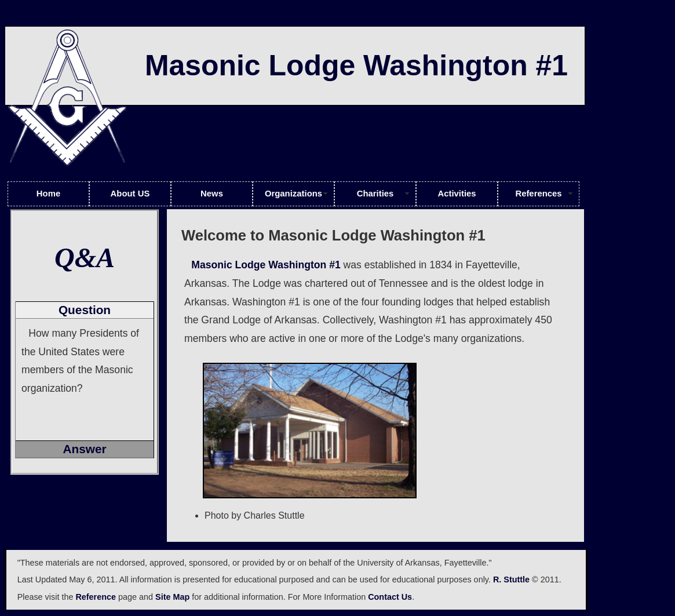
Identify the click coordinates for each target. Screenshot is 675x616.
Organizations (293, 194)
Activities (457, 194)
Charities (375, 194)
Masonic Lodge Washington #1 (266, 265)
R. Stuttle (511, 579)
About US (130, 194)
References (538, 194)
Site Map (172, 597)
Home (48, 194)
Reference (96, 597)
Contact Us (390, 597)
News (212, 194)
